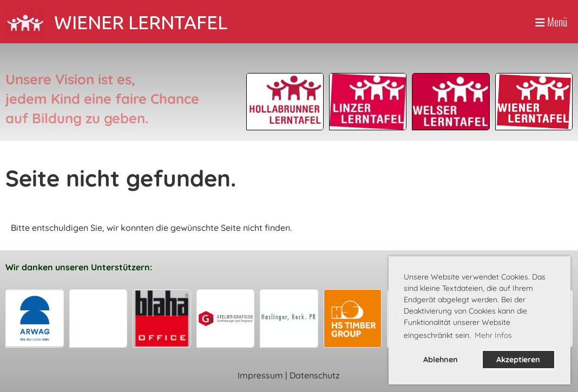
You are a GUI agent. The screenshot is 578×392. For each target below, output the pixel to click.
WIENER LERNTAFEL (141, 22)
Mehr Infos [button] (493, 335)
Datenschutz (315, 375)
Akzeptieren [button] (518, 360)
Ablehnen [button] (441, 360)
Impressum (260, 375)
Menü (551, 22)
